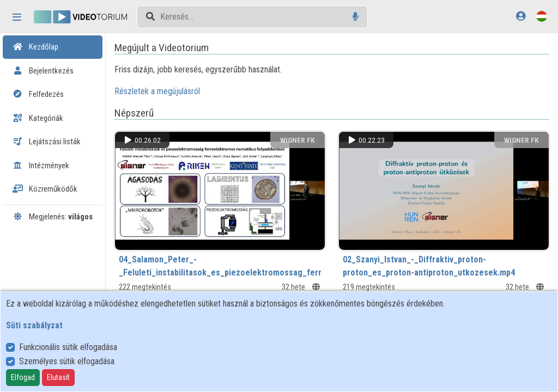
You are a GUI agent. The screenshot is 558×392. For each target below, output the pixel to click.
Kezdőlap (35, 47)
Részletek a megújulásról (172, 91)
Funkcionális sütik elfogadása (68, 347)
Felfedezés (38, 94)
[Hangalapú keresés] (356, 17)
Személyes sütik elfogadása (67, 361)
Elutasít (58, 377)
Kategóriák (38, 118)
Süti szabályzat (34, 325)
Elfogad (23, 377)
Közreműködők (45, 189)
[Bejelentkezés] (521, 16)
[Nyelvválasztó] (542, 16)
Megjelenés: (53, 217)
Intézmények (41, 166)
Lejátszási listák (47, 142)
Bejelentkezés (43, 71)
